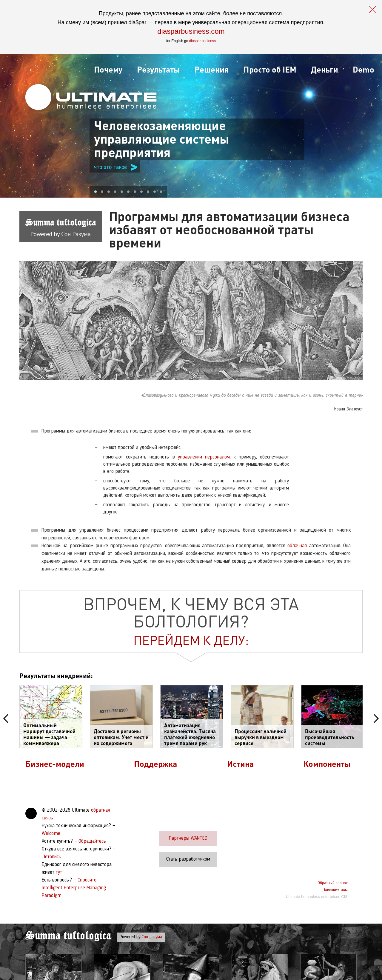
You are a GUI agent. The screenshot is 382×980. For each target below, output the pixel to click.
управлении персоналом (204, 457)
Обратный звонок (333, 883)
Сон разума (152, 937)
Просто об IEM (270, 69)
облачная (297, 546)
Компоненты (327, 764)
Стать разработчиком (188, 859)
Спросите (87, 880)
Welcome (51, 834)
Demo (363, 69)
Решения (212, 69)
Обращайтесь (92, 841)
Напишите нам (335, 890)
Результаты (158, 69)
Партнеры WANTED (188, 838)
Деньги (325, 69)
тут (59, 872)
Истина (240, 764)
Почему (108, 69)
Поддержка (155, 764)
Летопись (51, 857)
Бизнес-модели (55, 764)
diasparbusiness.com (191, 31)
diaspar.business (202, 41)
